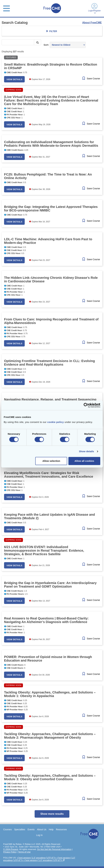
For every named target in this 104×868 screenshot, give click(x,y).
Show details (87, 451)
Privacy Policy (10, 852)
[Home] (52, 14)
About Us (42, 829)
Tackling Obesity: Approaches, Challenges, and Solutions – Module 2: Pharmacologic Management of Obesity (50, 736)
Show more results (52, 814)
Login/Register (94, 9)
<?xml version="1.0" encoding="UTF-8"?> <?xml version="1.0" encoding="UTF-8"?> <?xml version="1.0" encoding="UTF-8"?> (39, 859)
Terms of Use (24, 852)
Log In (39, 835)
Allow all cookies (84, 461)
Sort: (46, 45)
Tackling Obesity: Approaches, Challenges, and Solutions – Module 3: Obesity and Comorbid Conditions (50, 777)
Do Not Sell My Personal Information (54, 849)
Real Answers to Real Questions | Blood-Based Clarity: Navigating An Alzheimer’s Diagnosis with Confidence (46, 620)
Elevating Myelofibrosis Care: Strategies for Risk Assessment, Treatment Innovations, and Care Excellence (49, 475)
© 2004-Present (11, 849)
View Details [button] (14, 79)
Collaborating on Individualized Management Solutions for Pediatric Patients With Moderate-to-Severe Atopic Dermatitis (51, 144)
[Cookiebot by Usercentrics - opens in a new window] (86, 405)
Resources (61, 829)
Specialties (20, 829)
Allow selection (51, 461)
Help (51, 829)
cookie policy (56, 422)
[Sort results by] (68, 45)
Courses (7, 829)
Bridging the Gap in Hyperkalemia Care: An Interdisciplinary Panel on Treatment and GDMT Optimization (50, 585)
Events (31, 829)
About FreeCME (92, 23)
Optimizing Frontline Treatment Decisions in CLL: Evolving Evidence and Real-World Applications (49, 363)
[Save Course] (91, 78)
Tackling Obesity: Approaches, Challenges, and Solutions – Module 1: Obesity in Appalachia (50, 694)
